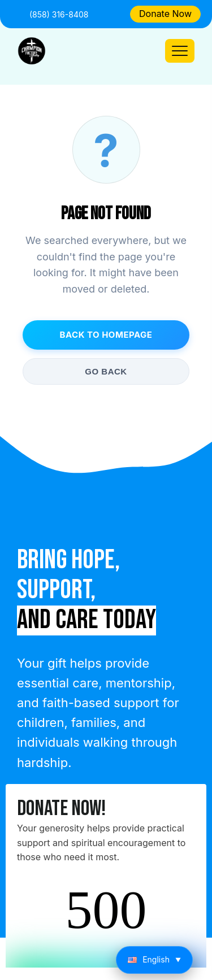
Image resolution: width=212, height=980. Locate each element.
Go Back (106, 371)
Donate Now (165, 14)
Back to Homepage (106, 335)
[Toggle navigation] (180, 51)
